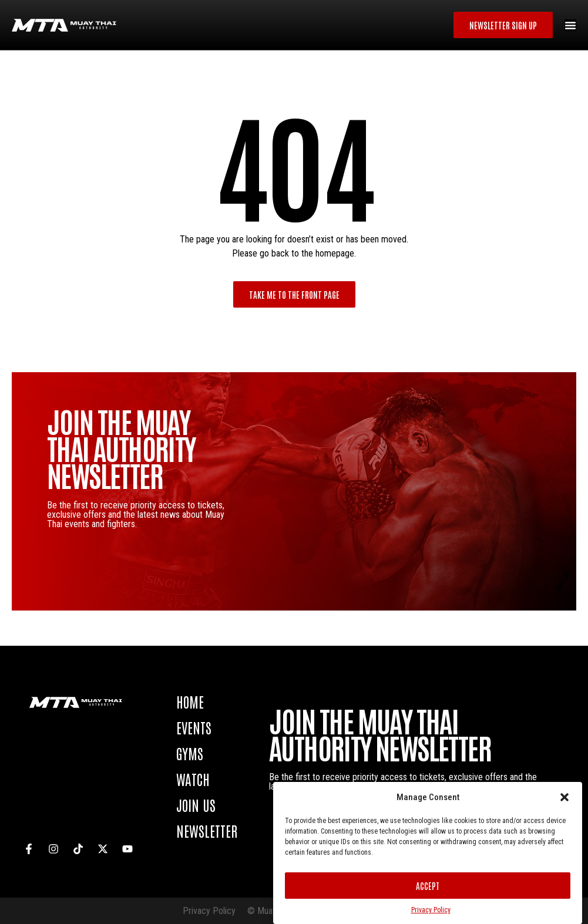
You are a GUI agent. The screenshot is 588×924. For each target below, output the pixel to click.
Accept (428, 886)
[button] (565, 797)
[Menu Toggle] (570, 25)
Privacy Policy (431, 910)
